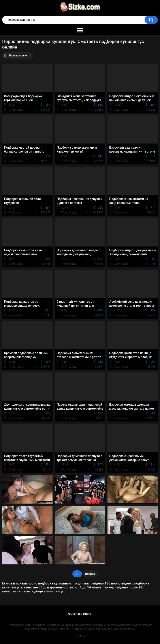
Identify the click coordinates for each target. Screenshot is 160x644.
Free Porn (80, 636)
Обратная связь (80, 614)
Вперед (90, 574)
